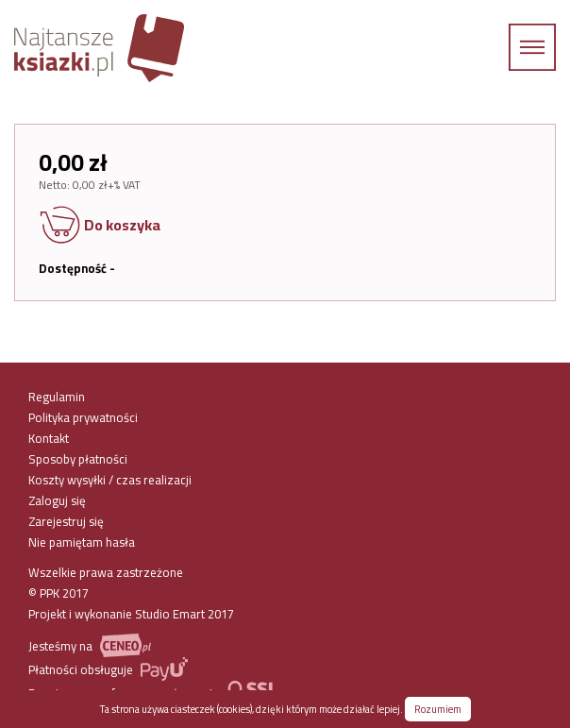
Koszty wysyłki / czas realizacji (110, 480)
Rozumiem (438, 709)
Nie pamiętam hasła (82, 542)
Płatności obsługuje (108, 669)
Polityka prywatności (83, 417)
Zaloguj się (57, 500)
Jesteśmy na (90, 645)
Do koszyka (100, 227)
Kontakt (49, 438)
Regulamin (57, 397)
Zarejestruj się (66, 521)
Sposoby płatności (78, 459)
